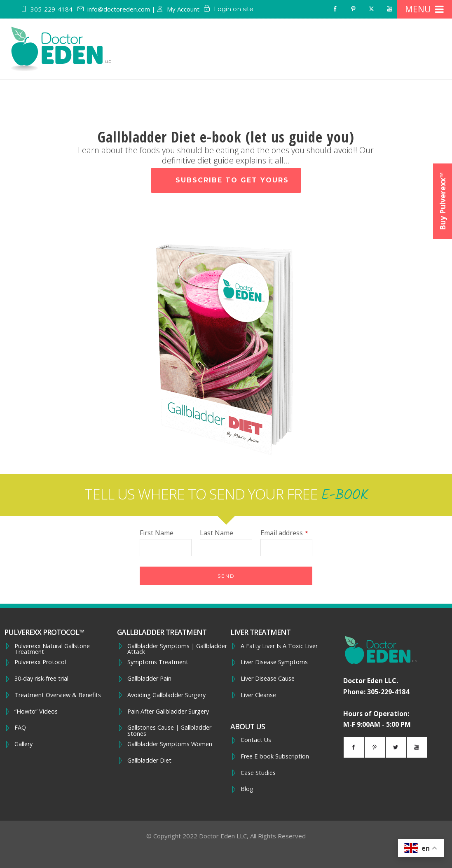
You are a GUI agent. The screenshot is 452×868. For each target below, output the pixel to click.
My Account (183, 9)
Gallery (23, 744)
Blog (247, 789)
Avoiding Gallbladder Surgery (166, 695)
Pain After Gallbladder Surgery (168, 712)
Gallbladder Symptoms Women (170, 744)
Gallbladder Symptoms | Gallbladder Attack (177, 649)
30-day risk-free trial (41, 679)
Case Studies (258, 773)
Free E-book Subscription (275, 756)
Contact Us (256, 740)
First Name (157, 533)
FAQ (20, 728)
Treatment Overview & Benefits (58, 695)
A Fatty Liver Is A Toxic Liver (279, 646)
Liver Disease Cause (268, 679)
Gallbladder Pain (149, 679)
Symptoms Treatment (158, 662)
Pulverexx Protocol (40, 662)
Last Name (217, 533)
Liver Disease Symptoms (274, 662)
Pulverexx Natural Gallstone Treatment (52, 649)
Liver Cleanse (258, 695)
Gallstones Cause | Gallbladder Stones (169, 731)
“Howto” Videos (36, 712)
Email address (284, 533)
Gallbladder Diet (149, 761)
